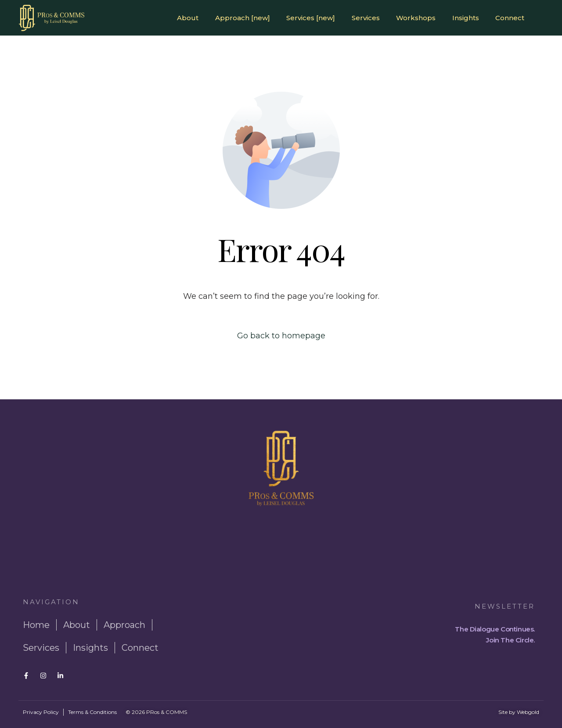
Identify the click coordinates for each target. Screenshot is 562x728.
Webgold (528, 712)
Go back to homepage (281, 336)
